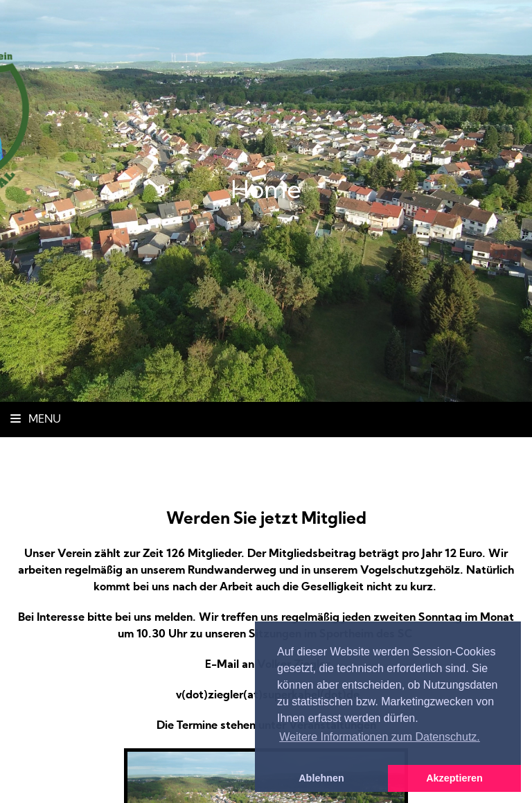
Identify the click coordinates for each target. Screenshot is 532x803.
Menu (36, 420)
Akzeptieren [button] (454, 778)
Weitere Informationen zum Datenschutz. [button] (380, 737)
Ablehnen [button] (321, 778)
